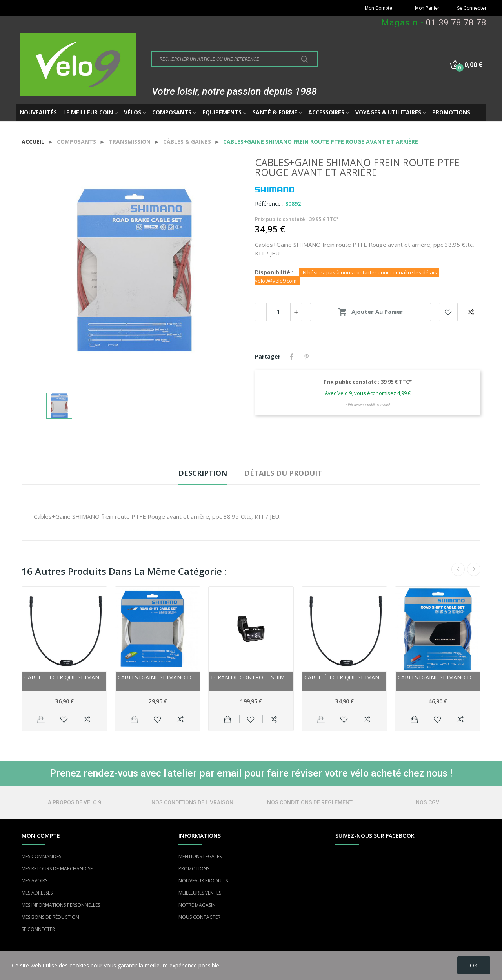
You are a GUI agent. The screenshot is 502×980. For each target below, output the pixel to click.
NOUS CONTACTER (199, 917)
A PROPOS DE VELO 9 (75, 802)
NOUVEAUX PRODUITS (203, 881)
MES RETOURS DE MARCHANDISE (57, 869)
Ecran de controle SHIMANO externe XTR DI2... (251, 677)
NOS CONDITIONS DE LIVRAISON (192, 802)
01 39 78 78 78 (456, 23)
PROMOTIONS (194, 869)
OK (474, 965)
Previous (458, 569)
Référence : (269, 204)
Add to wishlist (448, 312)
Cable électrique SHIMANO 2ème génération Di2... (64, 677)
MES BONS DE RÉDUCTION (50, 917)
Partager (292, 357)
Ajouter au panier (370, 312)
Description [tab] (203, 473)
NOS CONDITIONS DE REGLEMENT (310, 802)
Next (474, 569)
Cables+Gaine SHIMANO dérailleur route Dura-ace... (438, 677)
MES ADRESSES (37, 893)
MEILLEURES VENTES (200, 893)
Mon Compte (378, 8)
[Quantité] (278, 312)
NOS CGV (427, 802)
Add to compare (471, 312)
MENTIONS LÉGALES (200, 856)
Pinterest (307, 357)
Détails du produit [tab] (283, 473)
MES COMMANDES (41, 856)
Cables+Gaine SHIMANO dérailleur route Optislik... (158, 677)
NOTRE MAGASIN (197, 905)
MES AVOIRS (35, 881)
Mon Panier (427, 8)
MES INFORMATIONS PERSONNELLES (61, 905)
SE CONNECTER (38, 929)
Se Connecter (472, 8)
